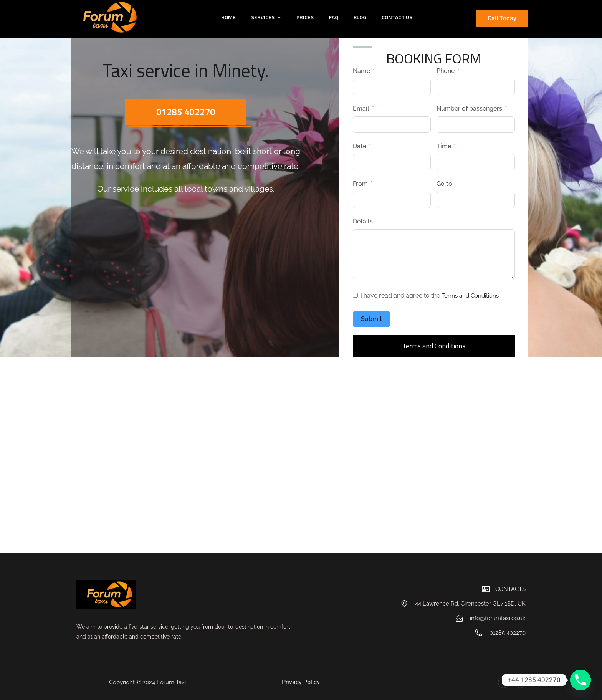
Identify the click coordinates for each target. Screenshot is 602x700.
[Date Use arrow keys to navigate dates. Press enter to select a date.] (392, 162)
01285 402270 (186, 113)
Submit (371, 319)
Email (361, 108)
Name (361, 71)
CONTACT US (397, 17)
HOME (228, 17)
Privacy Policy (301, 682)
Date (360, 146)
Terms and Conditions (472, 295)
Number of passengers (469, 108)
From (360, 184)
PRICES (305, 17)
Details (363, 221)
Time (444, 146)
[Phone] (580, 680)
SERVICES (263, 17)
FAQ (334, 17)
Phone (446, 71)
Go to (444, 184)
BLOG (360, 17)
